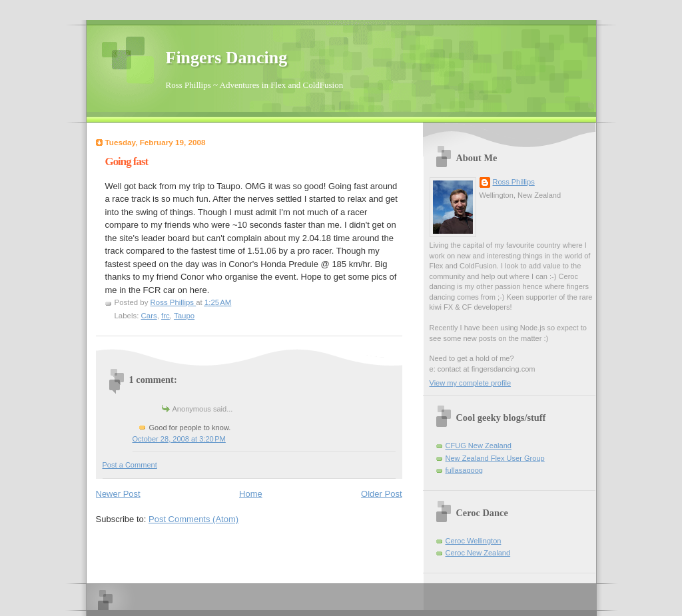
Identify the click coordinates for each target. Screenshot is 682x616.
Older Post (381, 494)
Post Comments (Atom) (193, 519)
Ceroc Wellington (474, 541)
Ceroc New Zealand (478, 553)
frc (166, 316)
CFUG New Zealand (479, 446)
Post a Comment (130, 465)
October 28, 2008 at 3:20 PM (179, 439)
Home (251, 494)
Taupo (184, 316)
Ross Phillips (514, 182)
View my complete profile (471, 383)
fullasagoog (465, 470)
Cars (149, 316)
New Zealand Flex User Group (495, 458)
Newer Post (118, 494)
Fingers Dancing (227, 58)
